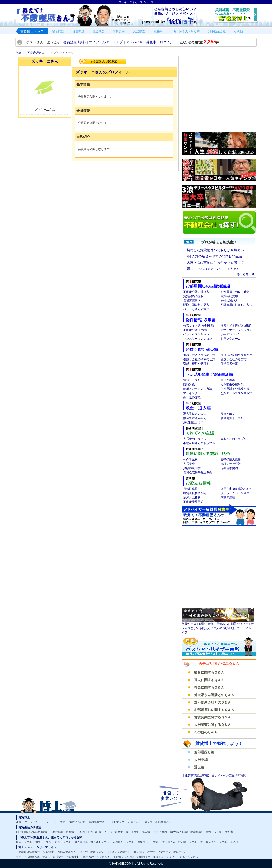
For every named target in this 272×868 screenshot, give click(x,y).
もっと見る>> (246, 274)
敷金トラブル (63, 842)
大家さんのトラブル (234, 439)
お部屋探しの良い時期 (235, 292)
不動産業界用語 (193, 502)
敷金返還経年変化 (195, 418)
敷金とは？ (228, 414)
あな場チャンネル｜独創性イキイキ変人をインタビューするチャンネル (156, 857)
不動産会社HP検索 (195, 330)
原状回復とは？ (193, 422)
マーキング (190, 393)
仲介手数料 (190, 460)
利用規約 (60, 822)
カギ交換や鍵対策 (232, 384)
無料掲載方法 (97, 822)
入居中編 (201, 760)
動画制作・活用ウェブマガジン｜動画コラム (160, 852)
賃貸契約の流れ (193, 296)
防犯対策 (189, 384)
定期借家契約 (229, 468)
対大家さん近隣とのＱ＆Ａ (214, 695)
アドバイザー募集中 (141, 42)
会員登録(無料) (74, 42)
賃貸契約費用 (229, 296)
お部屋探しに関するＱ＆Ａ (214, 710)
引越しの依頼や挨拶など (236, 355)
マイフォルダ (99, 42)
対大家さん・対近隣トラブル (92, 842)
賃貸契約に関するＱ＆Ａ (212, 717)
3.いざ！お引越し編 (90, 832)
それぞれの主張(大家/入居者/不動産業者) (178, 832)
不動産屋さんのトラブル (199, 443)
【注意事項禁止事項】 (197, 776)
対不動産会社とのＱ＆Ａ (212, 702)
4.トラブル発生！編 (117, 832)
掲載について (77, 822)
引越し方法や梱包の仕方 (199, 355)
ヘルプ (118, 42)
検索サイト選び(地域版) (236, 326)
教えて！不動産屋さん (158, 822)
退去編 (199, 767)
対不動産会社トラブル (214, 842)
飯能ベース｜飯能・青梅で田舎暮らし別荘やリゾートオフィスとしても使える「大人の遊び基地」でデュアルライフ (218, 628)
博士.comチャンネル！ (96, 857)
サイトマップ (116, 822)
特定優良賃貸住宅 (195, 493)
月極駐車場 (190, 489)
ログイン (166, 42)
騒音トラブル (24, 842)
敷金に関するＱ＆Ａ (209, 687)
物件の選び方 (229, 301)
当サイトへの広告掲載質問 (229, 776)
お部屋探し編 (204, 752)
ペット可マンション (196, 334)
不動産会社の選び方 (196, 292)
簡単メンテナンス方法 (198, 389)
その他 (234, 842)
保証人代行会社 (231, 464)
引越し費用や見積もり (198, 364)
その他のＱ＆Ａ (206, 732)
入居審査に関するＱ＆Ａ (212, 725)
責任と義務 (228, 380)
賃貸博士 (49, 852)
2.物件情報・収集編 (62, 832)
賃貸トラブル (192, 380)
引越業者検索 (229, 364)
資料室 (229, 832)
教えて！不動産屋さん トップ (36, 53)
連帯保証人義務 (231, 460)
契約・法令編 (214, 832)
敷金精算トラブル (232, 418)
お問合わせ (135, 822)
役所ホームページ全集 (235, 493)
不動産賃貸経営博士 (28, 852)
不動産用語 (228, 498)
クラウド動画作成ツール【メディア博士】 (105, 852)
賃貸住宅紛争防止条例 (198, 473)
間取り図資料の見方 (196, 305)
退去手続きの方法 (195, 414)
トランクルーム (231, 339)
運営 (19, 822)
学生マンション (231, 334)
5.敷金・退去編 (141, 832)
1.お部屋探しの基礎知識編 (32, 832)
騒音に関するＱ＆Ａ (209, 672)
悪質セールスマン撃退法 (236, 393)
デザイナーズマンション (236, 330)
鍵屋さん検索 (192, 498)
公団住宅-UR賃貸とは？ (236, 489)
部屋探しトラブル (148, 842)
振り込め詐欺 (192, 397)
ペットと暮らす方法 (196, 309)
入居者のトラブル (195, 439)
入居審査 (189, 464)
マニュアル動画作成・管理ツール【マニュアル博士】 (48, 857)
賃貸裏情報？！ (193, 301)
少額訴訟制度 (192, 468)
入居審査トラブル (123, 842)
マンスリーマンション (198, 339)
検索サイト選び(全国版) (199, 326)
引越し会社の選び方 (234, 359)
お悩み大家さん (67, 852)
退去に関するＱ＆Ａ (209, 680)
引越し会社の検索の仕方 (199, 359)
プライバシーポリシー (38, 822)
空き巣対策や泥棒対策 (235, 389)
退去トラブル (43, 842)
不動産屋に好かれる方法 (236, 305)
